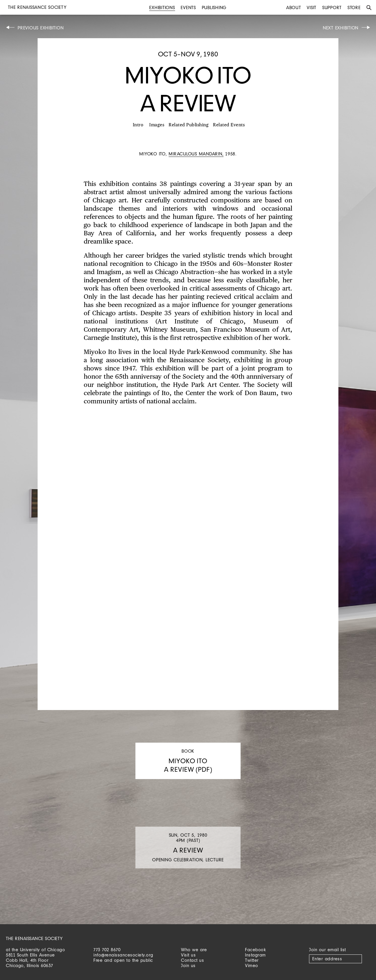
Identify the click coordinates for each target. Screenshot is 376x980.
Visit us (188, 955)
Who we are (194, 950)
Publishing (214, 7)
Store (354, 7)
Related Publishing (189, 125)
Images (157, 125)
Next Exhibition (341, 28)
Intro (138, 125)
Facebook (255, 950)
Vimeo (252, 965)
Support (332, 7)
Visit (312, 7)
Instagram (255, 955)
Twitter (252, 960)
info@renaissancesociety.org (123, 955)
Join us (188, 965)
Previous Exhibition (41, 28)
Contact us (192, 960)
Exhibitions (162, 7)
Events (188, 7)
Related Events (229, 125)
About (294, 7)
